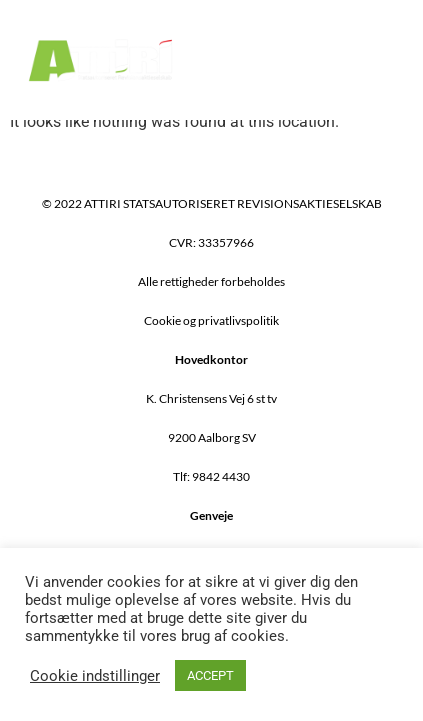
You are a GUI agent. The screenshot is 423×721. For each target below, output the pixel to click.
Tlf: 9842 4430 (211, 476)
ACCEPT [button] (210, 675)
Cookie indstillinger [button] (95, 676)
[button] (381, 60)
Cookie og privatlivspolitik (211, 320)
